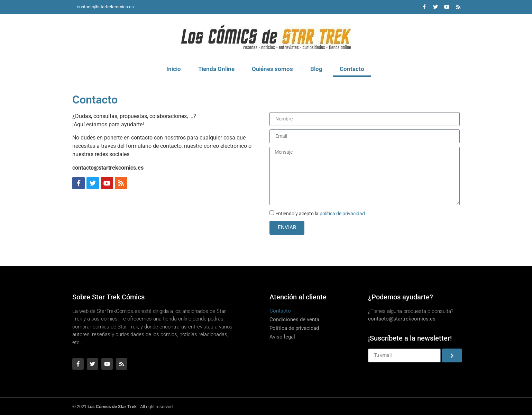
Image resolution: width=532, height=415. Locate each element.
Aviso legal (282, 337)
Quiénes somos (272, 69)
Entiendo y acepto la (320, 214)
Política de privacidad (294, 328)
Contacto (352, 69)
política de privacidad (342, 214)
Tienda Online (216, 69)
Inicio (174, 69)
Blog (316, 69)
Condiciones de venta (294, 319)
